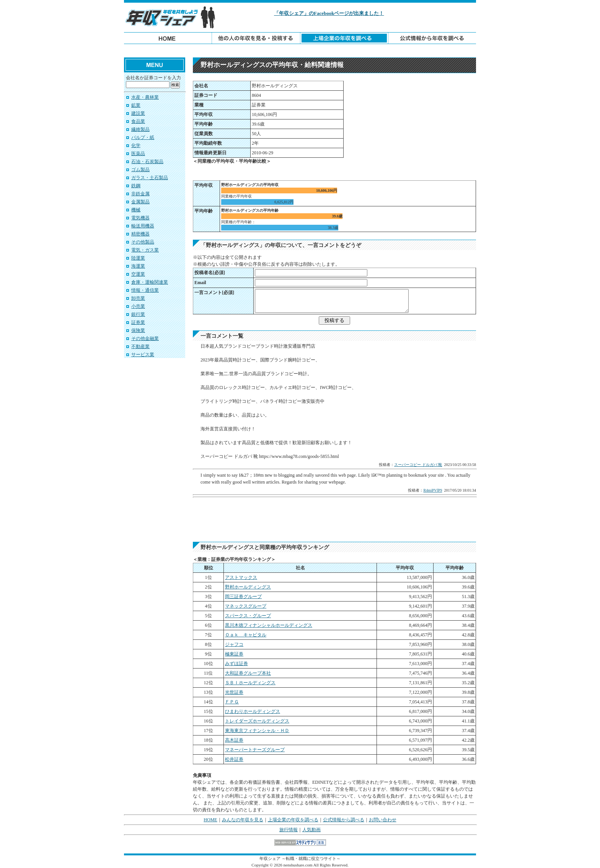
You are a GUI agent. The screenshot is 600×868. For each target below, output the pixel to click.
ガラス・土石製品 (150, 178)
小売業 (138, 306)
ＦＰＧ (232, 702)
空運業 (138, 274)
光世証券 (234, 692)
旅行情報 (289, 830)
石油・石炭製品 (147, 162)
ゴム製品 (140, 170)
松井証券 (234, 759)
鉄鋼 (136, 186)
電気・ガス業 (145, 250)
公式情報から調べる (344, 820)
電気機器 (140, 218)
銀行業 (138, 314)
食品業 (138, 121)
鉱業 (136, 105)
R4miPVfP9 (433, 490)
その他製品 (143, 242)
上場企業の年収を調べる (293, 820)
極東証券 (234, 654)
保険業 (138, 330)
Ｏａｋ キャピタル (246, 635)
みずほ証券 (236, 664)
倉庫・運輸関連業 (150, 282)
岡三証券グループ (243, 597)
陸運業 (138, 258)
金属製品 (140, 202)
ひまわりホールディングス (253, 711)
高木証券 (234, 740)
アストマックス (241, 577)
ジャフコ (234, 644)
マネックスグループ (246, 606)
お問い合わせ (383, 820)
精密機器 (140, 234)
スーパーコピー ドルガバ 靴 (418, 465)
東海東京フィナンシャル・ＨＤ (257, 731)
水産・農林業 (145, 97)
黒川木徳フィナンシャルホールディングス (269, 625)
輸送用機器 (143, 226)
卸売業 (138, 298)
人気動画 (311, 830)
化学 (136, 145)
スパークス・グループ (248, 616)
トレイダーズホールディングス (257, 721)
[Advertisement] (300, 51)
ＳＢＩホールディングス (250, 683)
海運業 (138, 266)
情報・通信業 (145, 290)
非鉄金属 (140, 194)
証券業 (138, 322)
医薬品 (138, 154)
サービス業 (143, 355)
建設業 (138, 113)
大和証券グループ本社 (248, 673)
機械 (136, 210)
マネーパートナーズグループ (255, 750)
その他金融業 (145, 338)
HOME (210, 820)
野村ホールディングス (248, 587)
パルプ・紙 (143, 137)
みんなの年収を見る (243, 820)
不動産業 (140, 347)
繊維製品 (140, 129)
